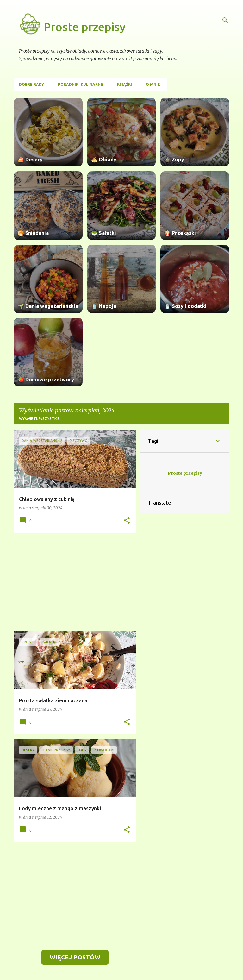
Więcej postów (75, 957)
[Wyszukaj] (225, 20)
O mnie (153, 84)
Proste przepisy (85, 27)
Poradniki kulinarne (81, 84)
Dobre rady (31, 84)
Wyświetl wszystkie (39, 419)
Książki (125, 84)
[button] (127, 521)
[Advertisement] (72, 582)
